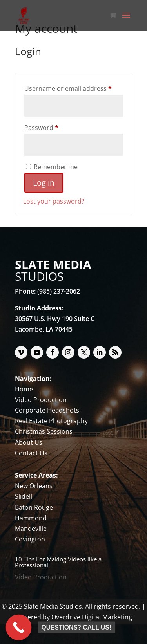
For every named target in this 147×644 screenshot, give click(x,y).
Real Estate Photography (51, 421)
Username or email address (74, 87)
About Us (29, 442)
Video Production (41, 400)
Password (55, 127)
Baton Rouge (34, 507)
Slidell (24, 496)
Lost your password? (54, 201)
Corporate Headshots (47, 410)
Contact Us (31, 453)
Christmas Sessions (44, 431)
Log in (44, 183)
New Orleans (34, 486)
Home (24, 389)
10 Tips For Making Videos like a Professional (58, 562)
